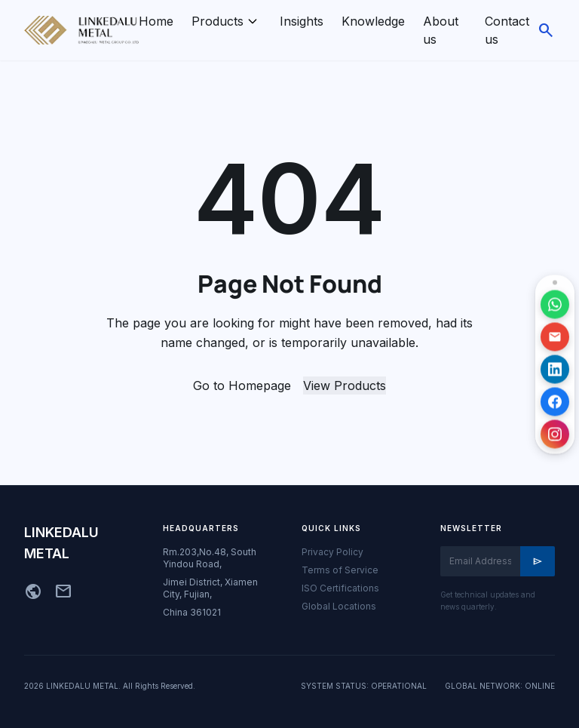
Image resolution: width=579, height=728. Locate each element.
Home (156, 21)
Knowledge (373, 21)
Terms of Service (340, 570)
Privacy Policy (332, 552)
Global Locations (339, 606)
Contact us (507, 30)
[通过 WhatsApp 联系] (555, 304)
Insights (302, 21)
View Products (345, 386)
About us (441, 30)
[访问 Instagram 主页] (555, 434)
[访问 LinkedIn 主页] (555, 369)
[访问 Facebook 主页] (555, 401)
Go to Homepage (242, 386)
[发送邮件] (555, 336)
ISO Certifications (340, 588)
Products (218, 21)
